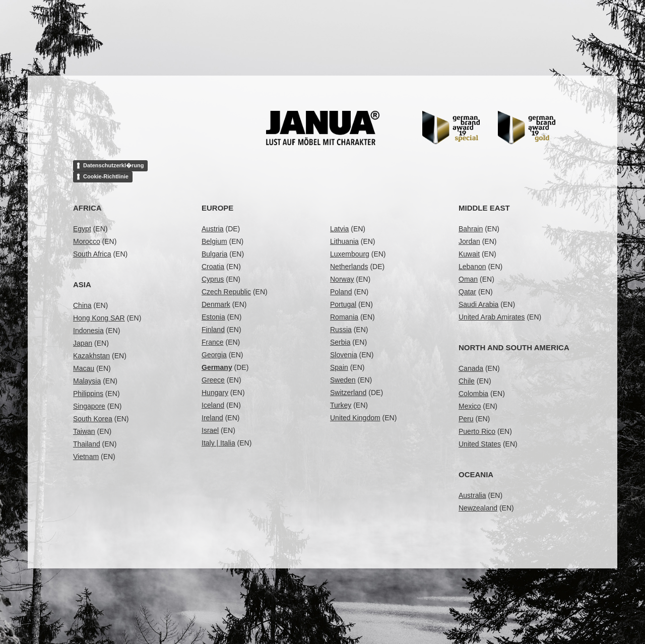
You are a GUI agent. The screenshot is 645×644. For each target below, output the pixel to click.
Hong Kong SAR (99, 318)
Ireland (212, 418)
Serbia (340, 342)
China (82, 305)
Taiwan (84, 431)
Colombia (473, 394)
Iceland (213, 405)
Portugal (343, 304)
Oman (468, 279)
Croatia (213, 267)
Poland (341, 292)
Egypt (82, 229)
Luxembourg (350, 254)
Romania (344, 317)
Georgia (214, 355)
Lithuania (344, 241)
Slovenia (344, 355)
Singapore (89, 406)
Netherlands (349, 267)
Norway (342, 279)
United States (480, 444)
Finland (213, 330)
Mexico (470, 406)
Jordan (469, 241)
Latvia (339, 229)
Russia (341, 330)
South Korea (93, 419)
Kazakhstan (91, 356)
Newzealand (478, 508)
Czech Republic (226, 292)
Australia (472, 495)
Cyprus (213, 279)
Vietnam (86, 457)
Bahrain (471, 229)
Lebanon (472, 267)
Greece (213, 380)
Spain (339, 367)
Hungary (215, 393)
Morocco (87, 241)
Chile (467, 381)
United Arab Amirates (492, 317)
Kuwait (469, 254)
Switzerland (348, 393)
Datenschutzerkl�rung (113, 165)
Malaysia (87, 381)
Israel (210, 430)
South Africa (92, 254)
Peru (466, 419)
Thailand (87, 444)
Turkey (341, 405)
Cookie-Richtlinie (106, 176)
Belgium (214, 241)
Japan (83, 343)
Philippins (88, 394)
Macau (84, 368)
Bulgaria (214, 254)
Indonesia (88, 331)
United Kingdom (355, 418)
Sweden (343, 380)
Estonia (213, 317)
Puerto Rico (477, 431)
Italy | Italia (218, 443)
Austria (213, 229)
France (213, 342)
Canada (471, 368)
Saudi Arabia (478, 304)
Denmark (216, 304)
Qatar (467, 292)
